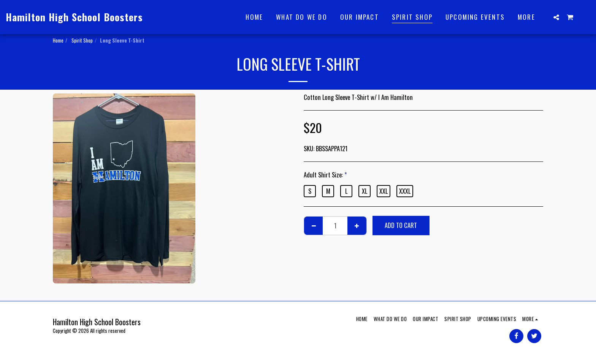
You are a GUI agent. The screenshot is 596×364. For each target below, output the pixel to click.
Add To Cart (401, 225)
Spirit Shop (82, 40)
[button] (556, 17)
